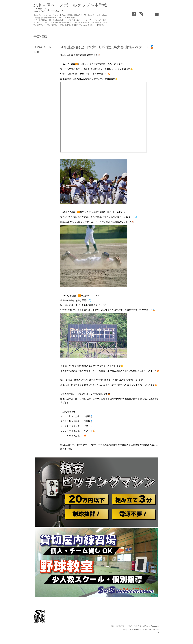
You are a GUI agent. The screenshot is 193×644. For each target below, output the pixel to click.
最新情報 (40, 37)
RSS (158, 633)
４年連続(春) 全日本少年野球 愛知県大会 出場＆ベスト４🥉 (107, 47)
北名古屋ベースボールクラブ (129, 626)
